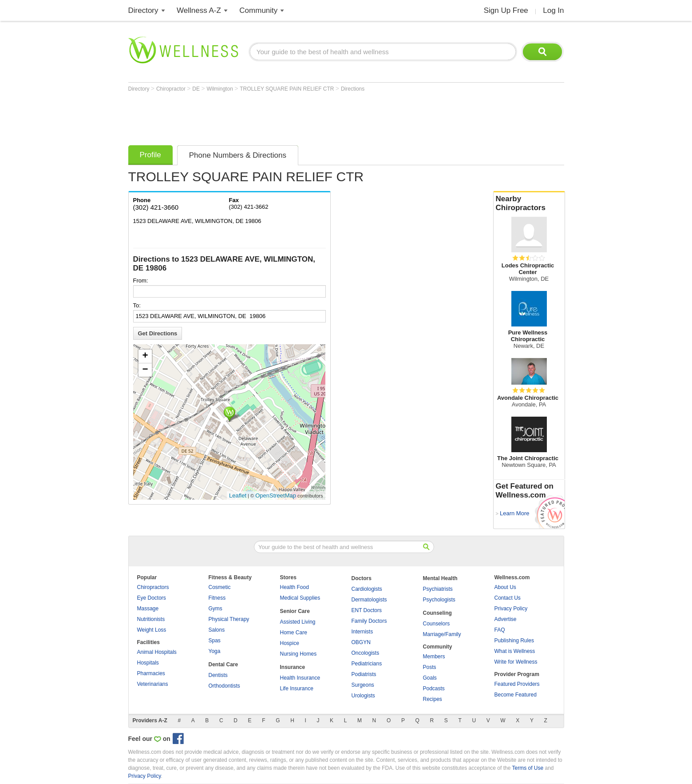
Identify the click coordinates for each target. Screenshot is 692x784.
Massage (148, 609)
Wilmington (220, 89)
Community (258, 10)
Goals (430, 678)
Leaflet (238, 495)
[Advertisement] (290, 116)
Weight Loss (152, 630)
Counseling (437, 613)
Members (434, 657)
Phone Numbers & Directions (238, 155)
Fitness (217, 598)
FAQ (500, 630)
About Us (505, 587)
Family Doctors (369, 621)
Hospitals (148, 663)
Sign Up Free (506, 10)
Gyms (216, 609)
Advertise (506, 619)
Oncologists (366, 653)
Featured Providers (517, 684)
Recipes (433, 699)
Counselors (437, 624)
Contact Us (508, 598)
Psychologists (439, 600)
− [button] (145, 370)
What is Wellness (515, 651)
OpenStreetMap (276, 495)
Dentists (218, 675)
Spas (215, 641)
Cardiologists (367, 589)
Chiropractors (153, 587)
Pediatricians (367, 664)
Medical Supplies (300, 598)
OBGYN (361, 642)
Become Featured (516, 695)
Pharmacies (151, 673)
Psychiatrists (438, 589)
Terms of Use (528, 768)
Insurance (293, 667)
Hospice (290, 643)
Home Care (294, 633)
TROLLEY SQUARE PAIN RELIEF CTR (288, 89)
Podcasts (434, 688)
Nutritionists (151, 619)
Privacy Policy (511, 609)
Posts (430, 667)
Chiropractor (172, 89)
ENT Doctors (367, 610)
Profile (150, 155)
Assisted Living (298, 622)
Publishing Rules (514, 641)
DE (197, 89)
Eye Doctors (152, 598)
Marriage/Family (442, 634)
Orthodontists (224, 686)
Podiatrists (364, 674)
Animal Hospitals (157, 652)
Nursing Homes (299, 654)
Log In (553, 10)
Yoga (215, 651)
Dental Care (223, 665)
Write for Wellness (516, 662)
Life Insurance (297, 688)
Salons (217, 630)
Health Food (295, 587)
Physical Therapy (229, 619)
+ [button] (145, 356)
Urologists (363, 696)
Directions (353, 89)
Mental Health (440, 578)
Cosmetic (220, 587)
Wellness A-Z (199, 10)
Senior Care (295, 611)
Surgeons (363, 685)
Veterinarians (153, 684)
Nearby (529, 203)
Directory (143, 10)
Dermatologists (369, 600)
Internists (362, 632)
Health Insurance (300, 678)
